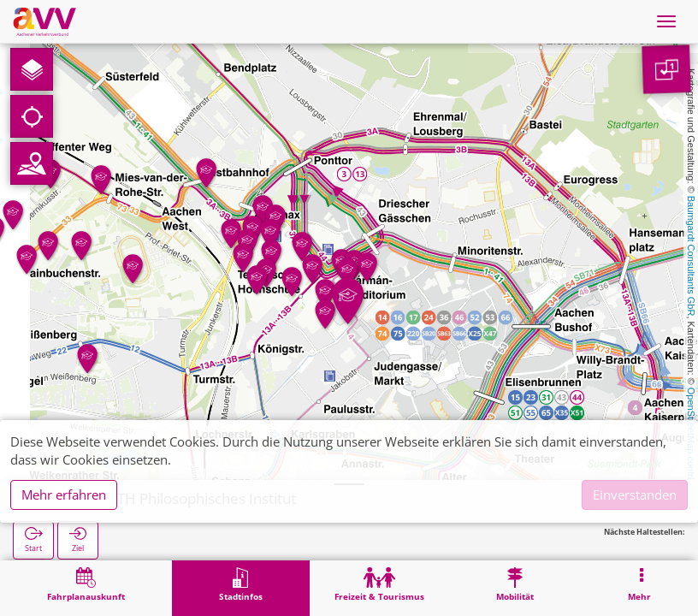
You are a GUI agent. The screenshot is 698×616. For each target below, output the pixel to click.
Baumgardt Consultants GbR (691, 256)
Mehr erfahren (64, 495)
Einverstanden (635, 495)
